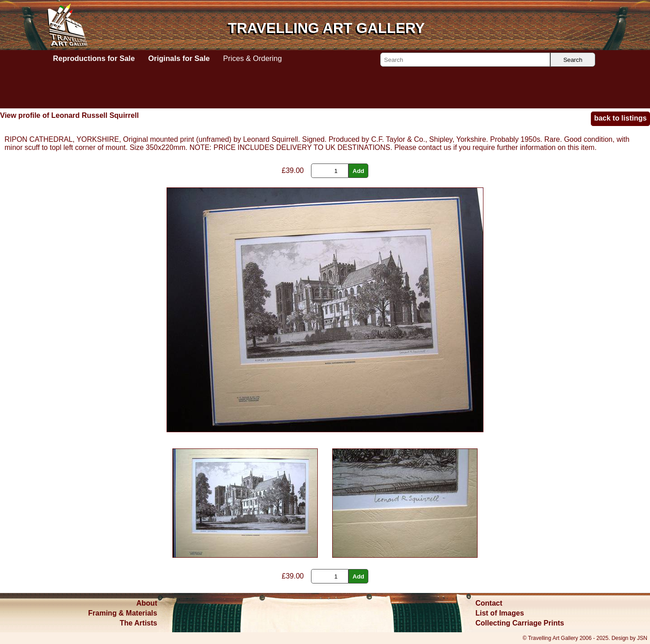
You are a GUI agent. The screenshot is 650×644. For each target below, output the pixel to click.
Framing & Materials (123, 613)
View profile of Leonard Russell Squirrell (69, 115)
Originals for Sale (179, 58)
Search (573, 60)
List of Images (500, 613)
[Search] (465, 60)
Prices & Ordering (252, 58)
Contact (489, 603)
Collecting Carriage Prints (520, 623)
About (147, 603)
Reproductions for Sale (94, 58)
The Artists (138, 623)
